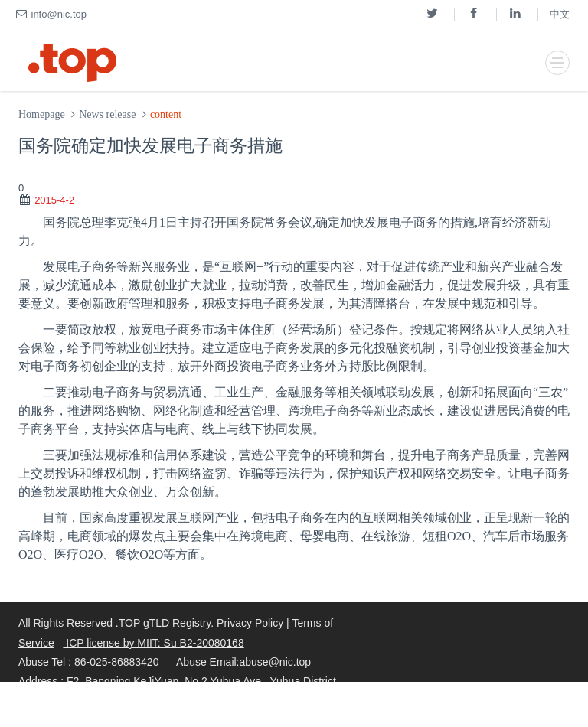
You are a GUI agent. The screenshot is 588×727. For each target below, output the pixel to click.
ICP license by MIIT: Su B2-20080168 (153, 643)
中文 (560, 14)
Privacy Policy (250, 623)
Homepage (42, 114)
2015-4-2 (54, 200)
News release (107, 114)
